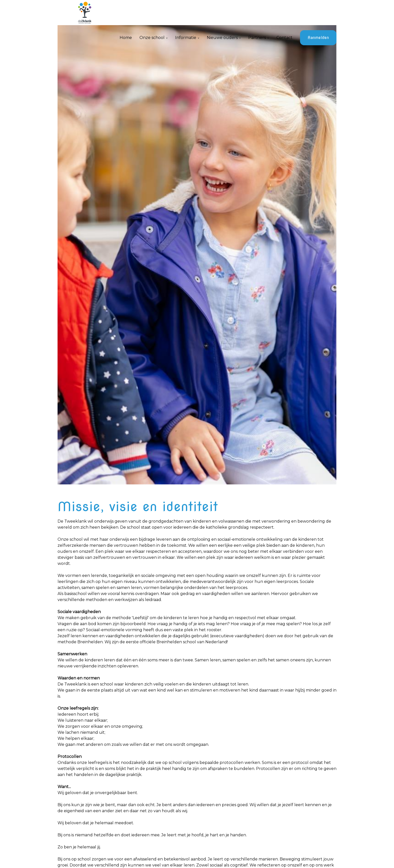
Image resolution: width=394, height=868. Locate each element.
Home (126, 38)
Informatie (186, 38)
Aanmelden (318, 38)
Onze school (152, 38)
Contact (284, 38)
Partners (257, 38)
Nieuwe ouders (222, 38)
